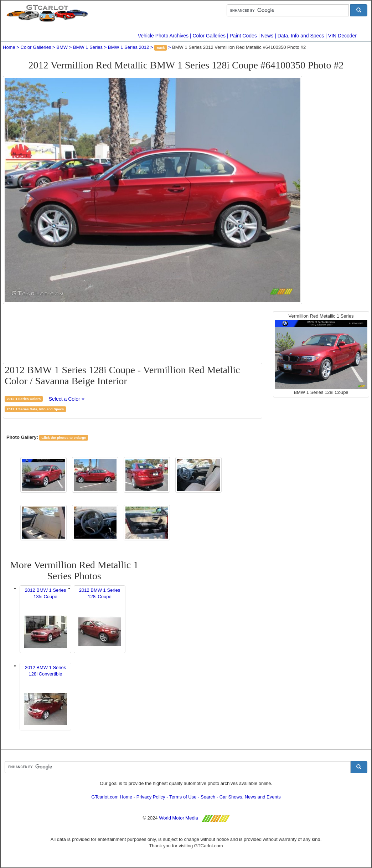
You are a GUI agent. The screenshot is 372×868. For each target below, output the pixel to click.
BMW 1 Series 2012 (129, 47)
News (267, 36)
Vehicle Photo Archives (163, 36)
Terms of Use (183, 797)
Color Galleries (209, 36)
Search (208, 797)
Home (9, 47)
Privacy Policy (151, 797)
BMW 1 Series (88, 47)
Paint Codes (243, 36)
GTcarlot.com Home (112, 797)
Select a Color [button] (67, 399)
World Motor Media (179, 818)
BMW (62, 47)
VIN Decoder (342, 36)
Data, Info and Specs (301, 36)
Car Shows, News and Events (250, 797)
